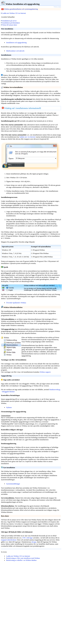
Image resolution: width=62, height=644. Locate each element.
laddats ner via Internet (27, 137)
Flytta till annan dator (9, 25)
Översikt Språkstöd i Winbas (16, 303)
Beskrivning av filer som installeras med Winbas (23, 558)
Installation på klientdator (10, 23)
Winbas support (45, 372)
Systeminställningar (13, 484)
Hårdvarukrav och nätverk (15, 51)
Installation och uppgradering (16, 43)
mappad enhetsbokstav (9, 540)
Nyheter (9, 407)
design (34, 542)
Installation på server (9, 21)
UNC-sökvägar (28, 538)
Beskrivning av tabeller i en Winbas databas (21, 560)
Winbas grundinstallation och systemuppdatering (21, 9)
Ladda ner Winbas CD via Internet (13, 13)
